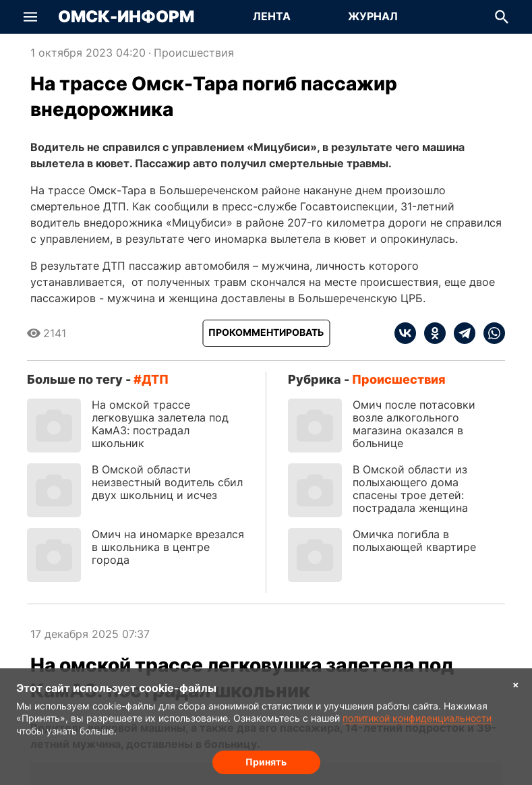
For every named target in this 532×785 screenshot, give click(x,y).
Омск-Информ (126, 17)
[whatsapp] (490, 333)
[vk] (405, 333)
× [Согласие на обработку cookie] (516, 684)
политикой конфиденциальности (417, 718)
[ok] (431, 333)
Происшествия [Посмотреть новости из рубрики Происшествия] (194, 53)
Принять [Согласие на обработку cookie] (266, 762)
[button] (30, 17)
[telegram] (461, 333)
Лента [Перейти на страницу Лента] (272, 16)
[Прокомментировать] (266, 333)
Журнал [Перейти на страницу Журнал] (373, 16)
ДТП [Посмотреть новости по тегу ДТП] (155, 379)
